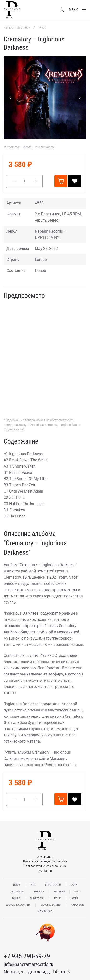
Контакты (45, 871)
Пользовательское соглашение (45, 866)
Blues (16, 898)
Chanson (78, 905)
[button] (62, 10)
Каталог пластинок (17, 27)
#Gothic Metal (44, 147)
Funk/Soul (37, 898)
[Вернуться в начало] (12, 10)
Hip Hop (59, 892)
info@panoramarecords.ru (28, 964)
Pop (33, 885)
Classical (17, 892)
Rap (77, 892)
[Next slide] (80, 98)
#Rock (27, 147)
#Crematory (12, 147)
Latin (74, 898)
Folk (57, 898)
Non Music (45, 912)
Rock (43, 27)
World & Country (18, 905)
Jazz (74, 885)
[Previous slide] (10, 98)
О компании (45, 857)
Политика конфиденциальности (45, 861)
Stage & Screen (51, 905)
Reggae (39, 892)
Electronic (53, 885)
